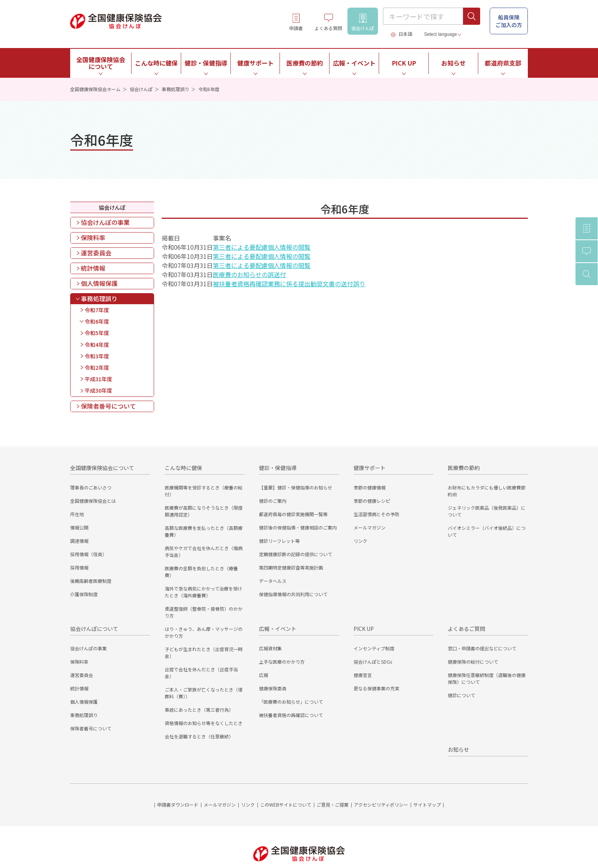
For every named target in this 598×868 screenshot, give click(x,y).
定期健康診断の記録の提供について (296, 554)
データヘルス (273, 581)
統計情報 (93, 268)
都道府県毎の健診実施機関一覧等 (293, 514)
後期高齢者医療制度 (91, 581)
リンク (360, 541)
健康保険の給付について (473, 662)
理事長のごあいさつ (91, 487)
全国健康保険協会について (102, 468)
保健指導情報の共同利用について (293, 594)
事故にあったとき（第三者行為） (199, 710)
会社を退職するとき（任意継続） (199, 736)
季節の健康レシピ (372, 501)
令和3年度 (97, 356)
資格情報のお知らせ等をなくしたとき (204, 723)
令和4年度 (97, 345)
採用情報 (79, 567)
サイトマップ (427, 805)
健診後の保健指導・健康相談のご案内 (298, 527)
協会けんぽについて (94, 629)
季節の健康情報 (370, 487)
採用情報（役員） (88, 554)
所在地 (77, 514)
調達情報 (79, 541)
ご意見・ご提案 (333, 805)
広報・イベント (278, 629)
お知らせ (453, 63)
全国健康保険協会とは (93, 501)
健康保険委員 (273, 688)
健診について (461, 695)
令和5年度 (97, 333)
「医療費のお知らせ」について (291, 702)
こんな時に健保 (183, 468)
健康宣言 (363, 675)
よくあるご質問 (466, 629)
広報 (264, 675)
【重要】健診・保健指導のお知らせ (296, 487)
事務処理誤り (175, 89)
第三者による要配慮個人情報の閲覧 (262, 247)
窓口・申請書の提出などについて (482, 648)
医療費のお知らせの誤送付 (249, 274)
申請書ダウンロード (178, 805)
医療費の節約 (464, 468)
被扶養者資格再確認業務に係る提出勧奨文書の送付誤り (289, 284)
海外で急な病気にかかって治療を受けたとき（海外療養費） (203, 592)
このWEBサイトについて (286, 805)
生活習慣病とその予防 (376, 514)
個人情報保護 (99, 283)
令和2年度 (97, 367)
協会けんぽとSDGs (373, 662)
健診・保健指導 (278, 468)
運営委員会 (96, 253)
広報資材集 (270, 648)
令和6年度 (97, 321)
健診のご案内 (273, 501)
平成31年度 (98, 379)
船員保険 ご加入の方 (509, 21)
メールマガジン (370, 527)
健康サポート (370, 468)
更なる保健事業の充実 (376, 688)
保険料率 (93, 237)
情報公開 (79, 527)
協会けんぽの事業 (105, 222)
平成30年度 (98, 390)
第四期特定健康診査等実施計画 (291, 567)
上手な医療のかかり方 (282, 662)
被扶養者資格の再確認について (291, 715)
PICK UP (364, 629)
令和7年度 (97, 310)
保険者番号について (108, 406)
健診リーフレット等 (279, 541)
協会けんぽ (141, 89)
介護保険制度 (84, 594)
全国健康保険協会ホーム (95, 89)
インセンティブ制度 (374, 648)
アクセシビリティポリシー (381, 805)
